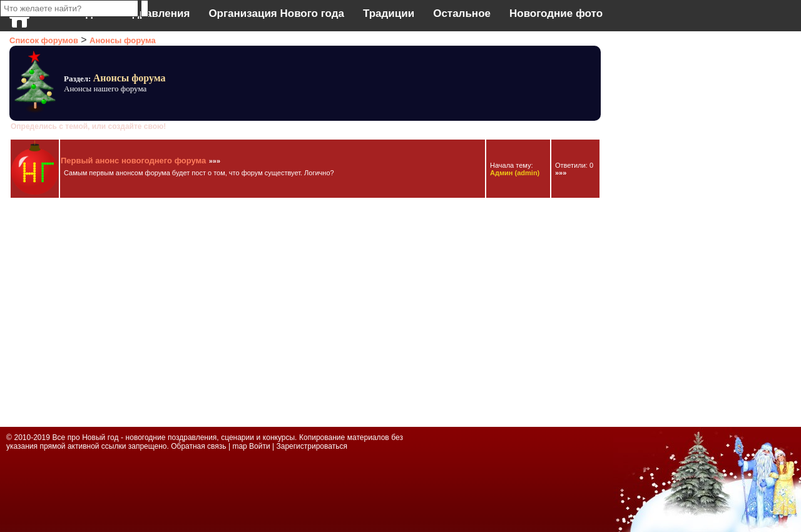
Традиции (389, 13)
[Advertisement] (657, 225)
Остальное (462, 13)
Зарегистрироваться (311, 446)
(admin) (515, 173)
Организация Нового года (276, 13)
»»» (215, 161)
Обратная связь (200, 446)
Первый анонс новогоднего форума (133, 161)
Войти (260, 446)
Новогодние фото (556, 13)
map (239, 446)
